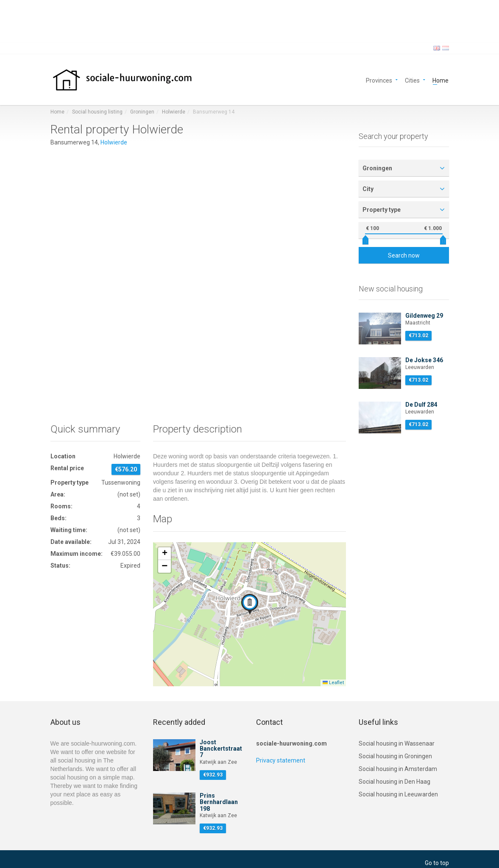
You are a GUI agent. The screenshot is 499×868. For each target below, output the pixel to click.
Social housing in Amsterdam (398, 769)
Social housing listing (97, 112)
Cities (412, 80)
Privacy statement (281, 760)
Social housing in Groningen (395, 756)
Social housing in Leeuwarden (398, 794)
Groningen (142, 112)
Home (440, 80)
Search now (404, 255)
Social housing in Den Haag (394, 782)
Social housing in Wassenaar (397, 743)
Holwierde (174, 112)
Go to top (437, 863)
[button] (250, 604)
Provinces (379, 80)
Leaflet (333, 683)
